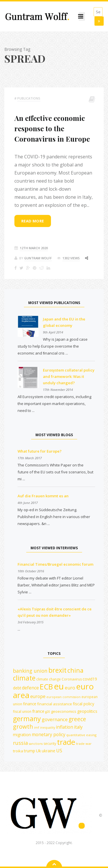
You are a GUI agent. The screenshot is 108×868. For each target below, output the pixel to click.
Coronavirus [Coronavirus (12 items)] (72, 679)
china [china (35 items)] (75, 670)
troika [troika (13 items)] (18, 751)
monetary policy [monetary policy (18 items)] (49, 734)
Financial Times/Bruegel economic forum (55, 564)
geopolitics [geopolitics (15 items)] (87, 711)
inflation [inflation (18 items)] (65, 727)
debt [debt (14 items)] (17, 688)
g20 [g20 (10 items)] (48, 712)
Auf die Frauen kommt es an (43, 496)
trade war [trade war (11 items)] (84, 744)
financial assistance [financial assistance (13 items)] (55, 704)
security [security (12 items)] (50, 744)
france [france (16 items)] (38, 711)
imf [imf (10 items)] (37, 728)
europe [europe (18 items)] (38, 696)
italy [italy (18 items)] (78, 727)
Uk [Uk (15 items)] (38, 751)
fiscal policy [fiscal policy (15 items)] (84, 704)
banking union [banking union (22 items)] (30, 671)
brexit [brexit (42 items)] (57, 670)
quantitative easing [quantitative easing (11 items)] (81, 735)
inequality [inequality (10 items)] (48, 728)
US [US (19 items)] (59, 751)
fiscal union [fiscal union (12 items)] (22, 712)
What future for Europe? (40, 451)
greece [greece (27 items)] (77, 719)
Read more (33, 221)
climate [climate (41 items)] (24, 678)
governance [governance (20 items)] (55, 719)
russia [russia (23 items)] (20, 743)
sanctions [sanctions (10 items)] (36, 744)
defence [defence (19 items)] (30, 688)
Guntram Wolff (38, 258)
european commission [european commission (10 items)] (64, 697)
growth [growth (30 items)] (23, 727)
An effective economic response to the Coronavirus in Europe (52, 128)
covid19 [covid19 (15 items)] (90, 679)
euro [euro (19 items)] (70, 688)
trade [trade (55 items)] (66, 742)
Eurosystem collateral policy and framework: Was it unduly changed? (69, 376)
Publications (29, 98)
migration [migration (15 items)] (22, 735)
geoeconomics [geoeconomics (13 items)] (64, 711)
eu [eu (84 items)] (59, 686)
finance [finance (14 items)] (30, 704)
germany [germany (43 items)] (27, 719)
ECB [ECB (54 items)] (46, 687)
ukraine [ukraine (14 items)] (49, 751)
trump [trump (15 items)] (30, 751)
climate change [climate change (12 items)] (49, 679)
